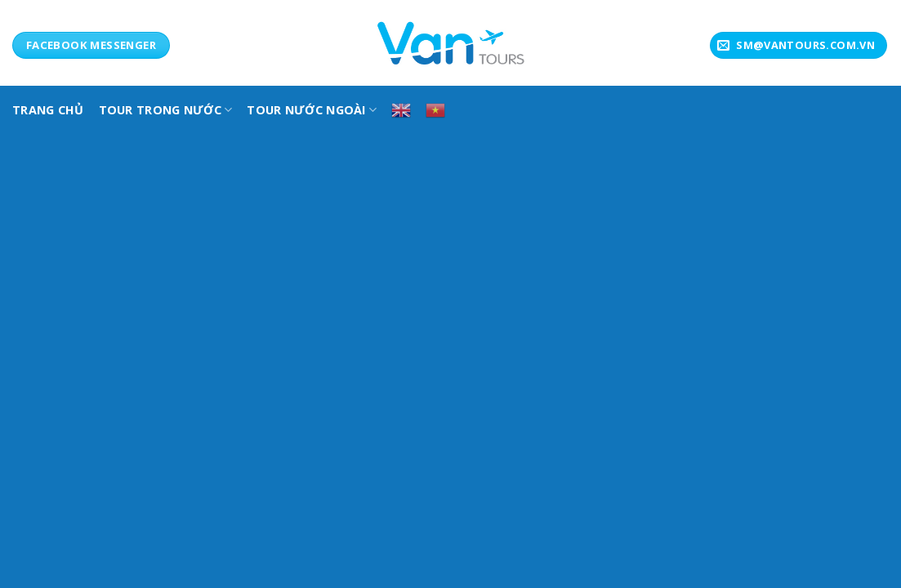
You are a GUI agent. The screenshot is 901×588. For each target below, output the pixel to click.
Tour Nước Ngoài (312, 110)
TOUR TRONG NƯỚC (166, 110)
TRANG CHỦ (48, 110)
